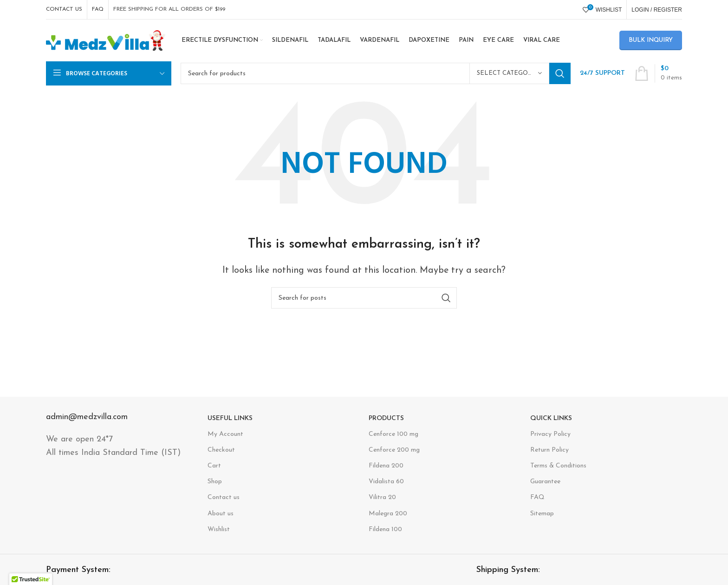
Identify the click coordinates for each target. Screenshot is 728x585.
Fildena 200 (386, 466)
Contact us (224, 497)
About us (221, 514)
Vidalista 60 (386, 482)
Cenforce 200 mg (394, 450)
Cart (214, 466)
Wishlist (219, 529)
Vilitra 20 (382, 497)
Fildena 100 (385, 529)
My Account (225, 434)
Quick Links (551, 418)
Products (386, 418)
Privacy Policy (550, 434)
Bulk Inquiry (651, 40)
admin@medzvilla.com (87, 417)
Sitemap (542, 514)
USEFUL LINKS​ (230, 418)
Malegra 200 (388, 514)
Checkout (221, 450)
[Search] (376, 73)
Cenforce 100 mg (393, 434)
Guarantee (545, 482)
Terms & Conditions (558, 466)
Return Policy (549, 450)
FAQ (537, 497)
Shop (215, 482)
